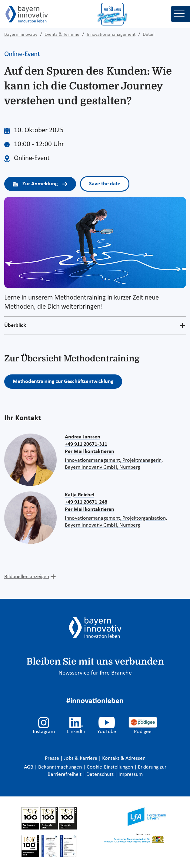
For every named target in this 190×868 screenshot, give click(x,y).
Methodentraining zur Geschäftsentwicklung (63, 382)
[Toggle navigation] (180, 14)
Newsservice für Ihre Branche (95, 673)
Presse (53, 758)
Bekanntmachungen (61, 767)
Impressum (131, 774)
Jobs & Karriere (81, 758)
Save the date (105, 184)
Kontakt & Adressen (124, 758)
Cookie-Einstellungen (110, 767)
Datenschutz (101, 774)
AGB (29, 767)
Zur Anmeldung (40, 184)
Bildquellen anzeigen (27, 577)
